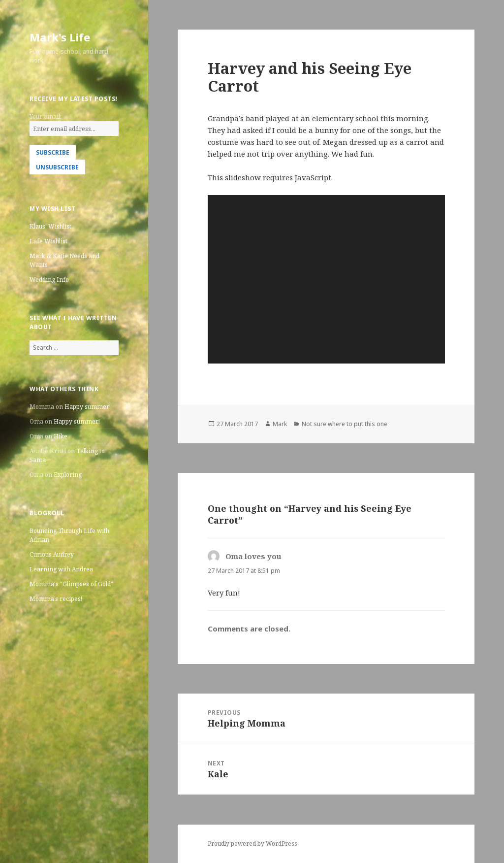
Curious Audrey (52, 554)
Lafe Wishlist (48, 241)
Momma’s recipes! (56, 599)
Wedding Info (49, 280)
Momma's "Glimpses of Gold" (71, 584)
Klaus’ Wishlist (50, 226)
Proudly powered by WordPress (252, 844)
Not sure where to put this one (345, 424)
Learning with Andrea (61, 569)
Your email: (46, 116)
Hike (61, 436)
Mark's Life (60, 37)
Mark (280, 424)
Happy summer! (88, 407)
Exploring (68, 475)
